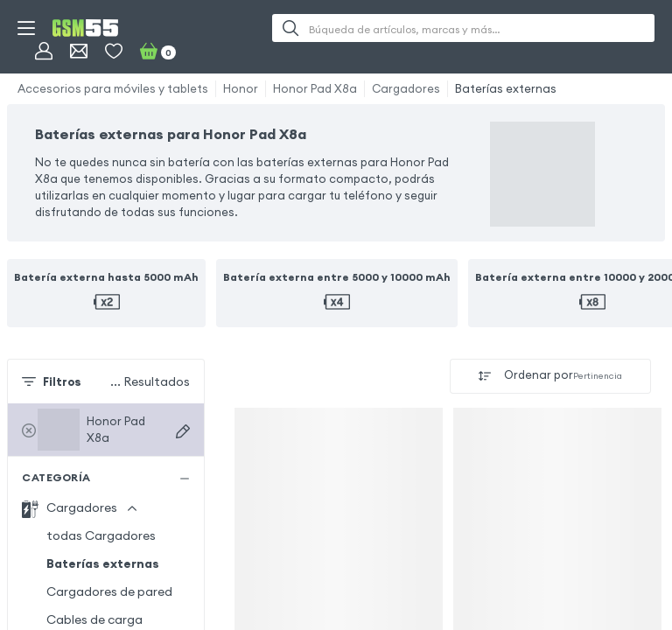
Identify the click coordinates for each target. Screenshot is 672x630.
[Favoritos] (114, 51)
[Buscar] (290, 28)
